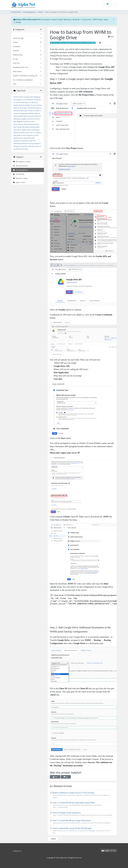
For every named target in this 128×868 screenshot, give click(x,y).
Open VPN (32, 141)
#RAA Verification (29, 116)
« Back (53, 839)
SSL (40, 146)
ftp (21, 133)
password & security (27, 144)
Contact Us (17, 851)
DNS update (26, 127)
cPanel (40, 12)
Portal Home (16, 12)
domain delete (35, 127)
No (66, 777)
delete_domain (18, 124)
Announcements (20, 166)
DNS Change (17, 127)
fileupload (17, 133)
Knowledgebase (29, 12)
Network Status (20, 178)
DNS (37, 124)
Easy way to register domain (22, 130)
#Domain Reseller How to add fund (30, 105)
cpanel (19, 121)
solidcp (37, 146)
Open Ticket (19, 182)
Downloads (19, 174)
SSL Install (17, 149)
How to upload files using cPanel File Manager (82, 830)
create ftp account (28, 122)
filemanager (36, 130)
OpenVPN (17, 144)
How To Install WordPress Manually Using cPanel (82, 805)
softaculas (31, 146)
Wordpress (25, 149)
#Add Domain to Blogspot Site (23, 97)
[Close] (114, 19)
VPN (21, 149)
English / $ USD (109, 850)
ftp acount (26, 133)
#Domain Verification (20, 108)
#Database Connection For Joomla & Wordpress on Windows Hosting (27, 102)
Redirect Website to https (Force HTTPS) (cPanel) (82, 795)
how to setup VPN (24, 138)
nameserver (25, 141)
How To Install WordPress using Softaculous (82, 822)
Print (111, 37)
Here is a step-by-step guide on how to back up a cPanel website (27, 135)
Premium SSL (24, 146)
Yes (55, 777)
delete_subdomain (30, 124)
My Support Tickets (22, 162)
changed (23, 119)
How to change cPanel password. (82, 814)
